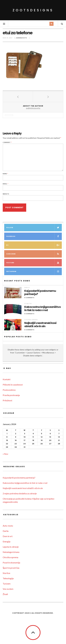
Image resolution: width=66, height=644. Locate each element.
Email (6, 184)
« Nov (5, 454)
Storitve (28, 304)
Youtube (34, 263)
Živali (5, 594)
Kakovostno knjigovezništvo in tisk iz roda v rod (43, 308)
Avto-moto (8, 526)
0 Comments (29, 298)
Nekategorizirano (11, 552)
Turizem (7, 584)
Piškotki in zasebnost (13, 385)
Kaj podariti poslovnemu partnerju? (40, 292)
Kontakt (7, 379)
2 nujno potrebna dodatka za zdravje (20, 493)
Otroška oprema (31, 320)
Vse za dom (8, 589)
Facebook (34, 236)
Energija (7, 541)
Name (5, 174)
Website (6, 194)
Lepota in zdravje (11, 547)
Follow (34, 228)
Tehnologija (8, 578)
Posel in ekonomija (11, 563)
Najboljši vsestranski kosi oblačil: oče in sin (40, 325)
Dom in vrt (8, 536)
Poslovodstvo (9, 390)
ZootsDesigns (33, 10)
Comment (7, 142)
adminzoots (22, 38)
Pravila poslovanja (11, 395)
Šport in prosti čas (11, 568)
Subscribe (34, 254)
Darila (27, 288)
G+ (34, 245)
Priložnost (7, 400)
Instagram (34, 271)
